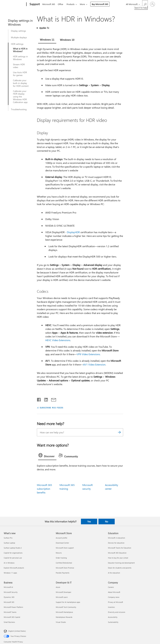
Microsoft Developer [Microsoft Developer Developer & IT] (64, 592)
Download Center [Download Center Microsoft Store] (62, 543)
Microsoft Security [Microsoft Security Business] (11, 592)
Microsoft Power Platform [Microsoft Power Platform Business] (13, 607)
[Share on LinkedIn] (45, 399)
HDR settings (17, 44)
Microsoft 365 (49, 4)
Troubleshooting (19, 109)
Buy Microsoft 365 (102, 4)
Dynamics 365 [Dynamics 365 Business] (9, 597)
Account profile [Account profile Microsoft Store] (61, 538)
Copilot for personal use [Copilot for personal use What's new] (13, 558)
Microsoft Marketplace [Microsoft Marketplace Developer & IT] (64, 612)
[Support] (34, 4)
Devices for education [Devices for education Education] (116, 543)
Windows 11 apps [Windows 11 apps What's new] (10, 573)
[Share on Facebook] (39, 399)
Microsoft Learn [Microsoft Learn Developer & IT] (62, 597)
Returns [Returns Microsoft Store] (59, 553)
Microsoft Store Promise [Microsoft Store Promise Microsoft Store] (65, 568)
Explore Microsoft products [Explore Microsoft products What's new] (14, 568)
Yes (89, 522)
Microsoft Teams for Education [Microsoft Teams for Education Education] (120, 548)
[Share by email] (52, 399)
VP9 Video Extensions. (89, 354)
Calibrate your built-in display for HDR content (21, 83)
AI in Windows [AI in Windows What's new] (9, 563)
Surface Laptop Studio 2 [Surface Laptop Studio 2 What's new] (13, 548)
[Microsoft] (14, 4)
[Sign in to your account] (152, 4)
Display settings (18, 31)
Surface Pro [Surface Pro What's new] (8, 538)
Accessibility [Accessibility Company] (113, 617)
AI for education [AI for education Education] (114, 573)
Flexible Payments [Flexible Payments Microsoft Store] (63, 573)
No (107, 522)
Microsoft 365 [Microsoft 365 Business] (9, 602)
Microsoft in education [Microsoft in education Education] (116, 538)
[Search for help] (145, 4)
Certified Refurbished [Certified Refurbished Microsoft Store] (64, 563)
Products (72, 4)
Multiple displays (19, 37)
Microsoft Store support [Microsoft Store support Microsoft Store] (65, 548)
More (84, 4)
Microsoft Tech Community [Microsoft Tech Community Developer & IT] (66, 607)
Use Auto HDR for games (20, 74)
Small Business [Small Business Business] (9, 622)
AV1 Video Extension (94, 364)
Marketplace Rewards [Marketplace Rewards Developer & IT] (64, 617)
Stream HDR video (19, 66)
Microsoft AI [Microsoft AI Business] (8, 587)
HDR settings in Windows (20, 58)
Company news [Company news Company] (114, 597)
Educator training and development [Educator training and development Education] (121, 563)
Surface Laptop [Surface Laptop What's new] (9, 543)
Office (61, 4)
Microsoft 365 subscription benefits (44, 489)
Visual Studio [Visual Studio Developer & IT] (61, 622)
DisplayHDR (73, 232)
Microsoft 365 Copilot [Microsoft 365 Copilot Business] (12, 617)
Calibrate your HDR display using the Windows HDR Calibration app (20, 97)
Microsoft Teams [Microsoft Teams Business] (10, 612)
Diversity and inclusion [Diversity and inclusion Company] (117, 612)
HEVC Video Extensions (58, 340)
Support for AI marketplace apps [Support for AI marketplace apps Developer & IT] (68, 602)
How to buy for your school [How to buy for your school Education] (118, 558)
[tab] (47, 40)
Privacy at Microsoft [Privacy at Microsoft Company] (115, 602)
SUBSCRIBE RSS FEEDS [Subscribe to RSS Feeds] (52, 408)
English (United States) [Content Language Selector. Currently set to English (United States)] (17, 631)
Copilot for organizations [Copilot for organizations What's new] (13, 553)
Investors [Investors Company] (111, 607)
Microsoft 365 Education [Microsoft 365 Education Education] (117, 553)
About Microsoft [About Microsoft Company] (114, 592)
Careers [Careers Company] (111, 587)
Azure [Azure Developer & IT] (58, 587)
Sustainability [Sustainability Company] (113, 622)
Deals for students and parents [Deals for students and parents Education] (120, 568)
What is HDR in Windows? (20, 50)
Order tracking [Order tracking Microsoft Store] (61, 558)
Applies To (44, 28)
